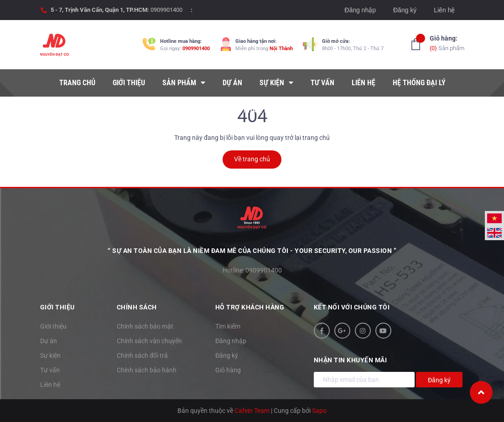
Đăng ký (405, 10)
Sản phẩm (447, 43)
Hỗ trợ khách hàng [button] (250, 307)
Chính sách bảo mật (145, 326)
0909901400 (166, 10)
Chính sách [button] (137, 307)
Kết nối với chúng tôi (352, 307)
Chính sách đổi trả (142, 355)
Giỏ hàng (228, 370)
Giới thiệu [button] (57, 307)
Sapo (319, 411)
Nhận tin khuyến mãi (351, 360)
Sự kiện (50, 355)
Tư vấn (50, 370)
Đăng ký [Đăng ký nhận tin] (439, 380)
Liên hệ (444, 10)
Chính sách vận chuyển (149, 341)
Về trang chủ (252, 159)
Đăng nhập (360, 10)
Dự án (49, 341)
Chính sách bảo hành (147, 370)
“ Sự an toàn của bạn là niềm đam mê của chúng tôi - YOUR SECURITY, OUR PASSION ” (252, 251)
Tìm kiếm (228, 326)
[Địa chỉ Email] (364, 380)
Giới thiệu (53, 326)
